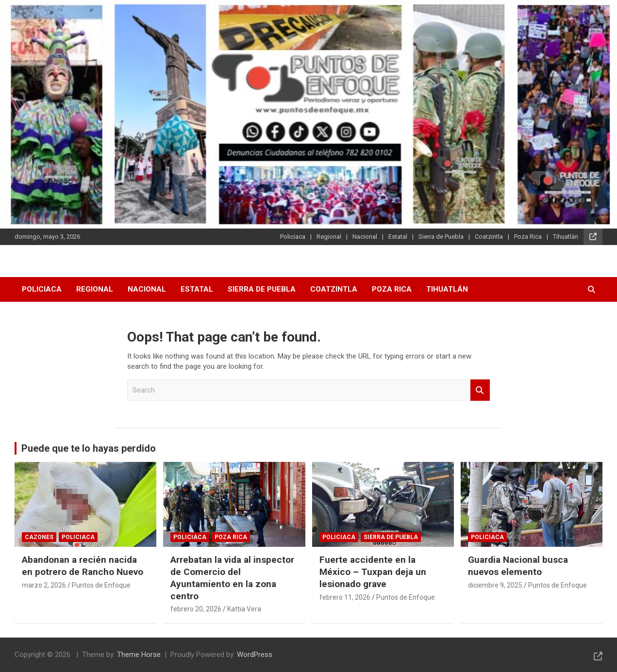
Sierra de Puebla (441, 237)
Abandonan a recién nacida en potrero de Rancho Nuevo (83, 566)
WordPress (255, 655)
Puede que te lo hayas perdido (89, 448)
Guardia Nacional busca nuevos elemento (518, 566)
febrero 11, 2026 (345, 597)
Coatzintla (489, 237)
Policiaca (293, 237)
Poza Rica (528, 237)
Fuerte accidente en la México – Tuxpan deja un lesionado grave (373, 572)
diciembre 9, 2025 (495, 585)
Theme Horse (139, 655)
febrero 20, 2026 (196, 609)
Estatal (398, 237)
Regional (329, 237)
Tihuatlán (566, 237)
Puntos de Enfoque (101, 585)
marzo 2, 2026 (44, 585)
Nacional (365, 237)
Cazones (39, 537)
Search (480, 390)
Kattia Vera (244, 609)
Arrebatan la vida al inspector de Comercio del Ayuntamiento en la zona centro (232, 578)
